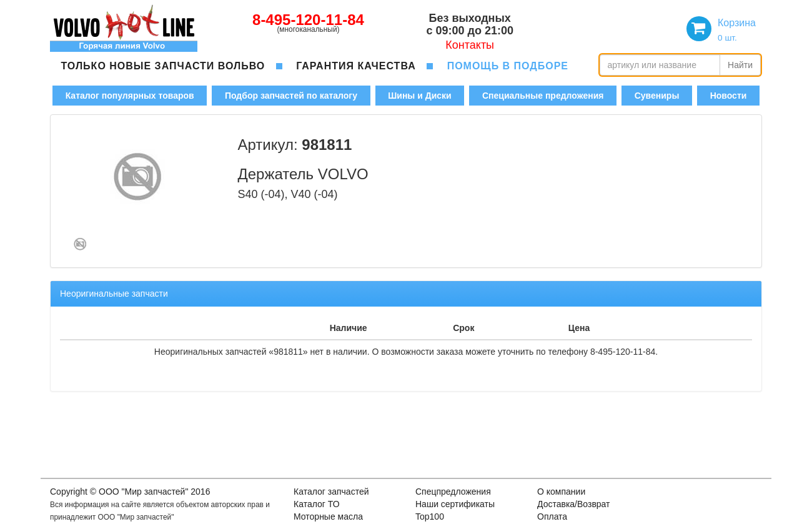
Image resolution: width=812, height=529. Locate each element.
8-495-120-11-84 (308, 20)
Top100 (430, 517)
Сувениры (657, 96)
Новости (729, 96)
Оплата (552, 517)
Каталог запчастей (331, 492)
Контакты (470, 45)
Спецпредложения (453, 492)
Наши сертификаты (455, 504)
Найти (740, 65)
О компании (561, 492)
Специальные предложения (543, 96)
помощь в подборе (508, 66)
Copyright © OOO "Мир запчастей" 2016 (130, 492)
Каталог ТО (317, 504)
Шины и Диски (419, 96)
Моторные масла (328, 517)
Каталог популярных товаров (130, 96)
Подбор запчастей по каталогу (291, 96)
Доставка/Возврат (574, 504)
